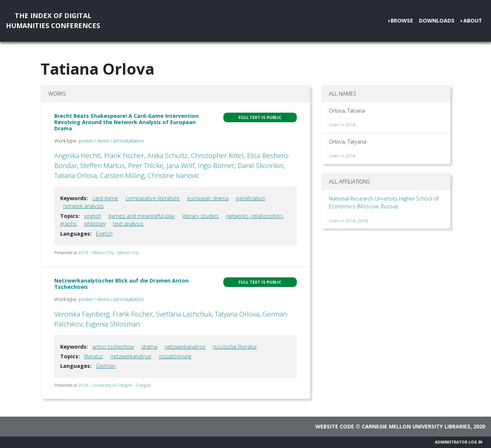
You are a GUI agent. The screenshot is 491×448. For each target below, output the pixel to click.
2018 (351, 125)
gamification (250, 198)
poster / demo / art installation (111, 141)
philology (95, 224)
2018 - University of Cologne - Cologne (114, 385)
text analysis (128, 224)
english (93, 216)
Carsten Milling (122, 175)
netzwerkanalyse (185, 347)
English (104, 234)
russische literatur (235, 347)
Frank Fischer (124, 155)
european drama (208, 198)
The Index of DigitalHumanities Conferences (53, 20)
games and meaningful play (142, 216)
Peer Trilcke (146, 165)
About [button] (473, 20)
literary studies (201, 216)
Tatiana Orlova (75, 175)
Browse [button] (402, 20)
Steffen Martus (102, 165)
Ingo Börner (216, 165)
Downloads (437, 20)
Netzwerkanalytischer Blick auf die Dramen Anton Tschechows (121, 284)
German (106, 366)
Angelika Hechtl (78, 155)
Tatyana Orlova (237, 314)
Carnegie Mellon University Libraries (416, 426)
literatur (94, 356)
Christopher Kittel (217, 155)
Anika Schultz (167, 155)
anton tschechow (113, 347)
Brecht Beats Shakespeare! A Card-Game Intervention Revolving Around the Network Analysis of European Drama (126, 122)
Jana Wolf (181, 165)
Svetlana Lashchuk (184, 314)
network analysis (83, 206)
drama (149, 347)
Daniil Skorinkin (260, 165)
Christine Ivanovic (174, 175)
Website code (335, 426)
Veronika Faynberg (82, 314)
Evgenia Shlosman (113, 324)
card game (105, 198)
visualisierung (175, 356)
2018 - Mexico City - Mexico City (109, 252)
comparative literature (153, 198)
